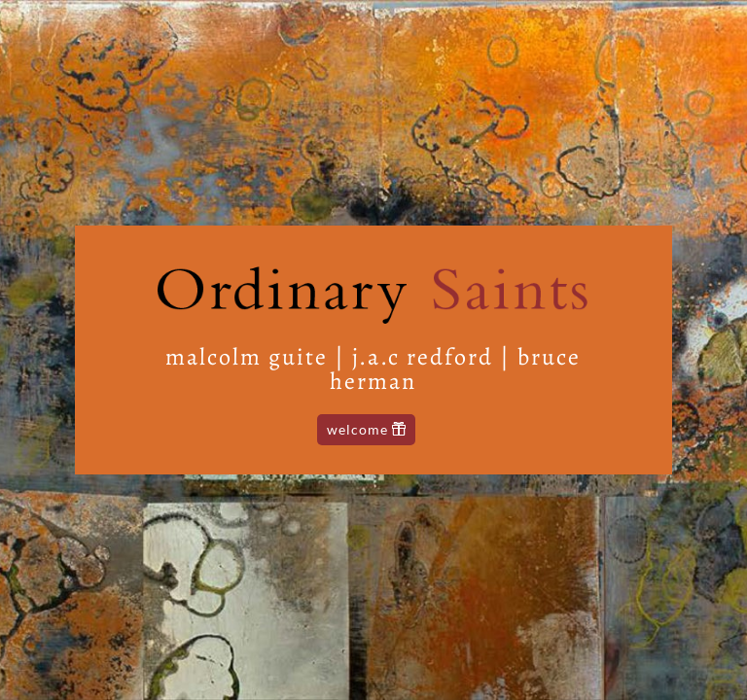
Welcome (357, 429)
